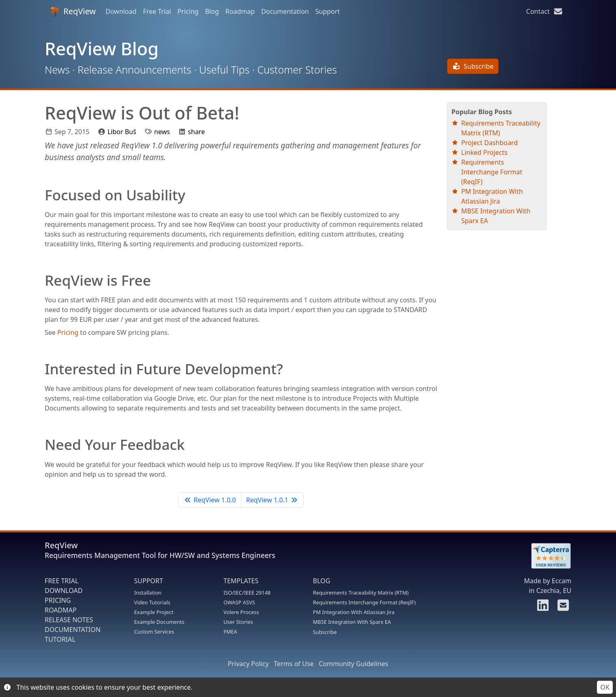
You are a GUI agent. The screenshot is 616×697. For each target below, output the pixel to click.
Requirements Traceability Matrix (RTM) (361, 593)
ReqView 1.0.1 (272, 500)
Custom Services (154, 632)
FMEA (230, 632)
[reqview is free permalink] (41, 280)
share (196, 132)
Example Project (154, 612)
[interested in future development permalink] (41, 369)
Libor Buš (122, 132)
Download (121, 11)
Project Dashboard (489, 143)
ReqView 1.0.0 (210, 500)
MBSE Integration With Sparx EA (352, 622)
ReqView (73, 11)
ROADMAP (61, 610)
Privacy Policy (248, 664)
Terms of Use (294, 664)
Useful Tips (224, 69)
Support (328, 11)
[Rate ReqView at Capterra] (547, 556)
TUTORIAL (60, 639)
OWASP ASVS (239, 602)
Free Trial (157, 11)
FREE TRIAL (62, 581)
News (57, 69)
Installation (148, 593)
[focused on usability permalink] (41, 195)
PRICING (58, 600)
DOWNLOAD (64, 591)
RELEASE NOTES (69, 620)
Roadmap (240, 11)
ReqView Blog (102, 49)
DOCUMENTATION (73, 630)
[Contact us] (562, 608)
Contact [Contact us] (545, 11)
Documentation (285, 11)
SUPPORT (149, 581)
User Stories (238, 622)
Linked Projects (484, 152)
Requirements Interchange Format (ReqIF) (492, 172)
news (162, 132)
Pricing (188, 11)
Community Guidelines (353, 664)
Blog (212, 11)
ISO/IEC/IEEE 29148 (247, 593)
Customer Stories (297, 69)
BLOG (322, 581)
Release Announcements (134, 69)
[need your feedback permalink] (41, 444)
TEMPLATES (241, 581)
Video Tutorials (152, 602)
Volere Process (241, 612)
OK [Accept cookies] (605, 687)
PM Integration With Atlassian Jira (354, 612)
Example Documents (159, 622)
